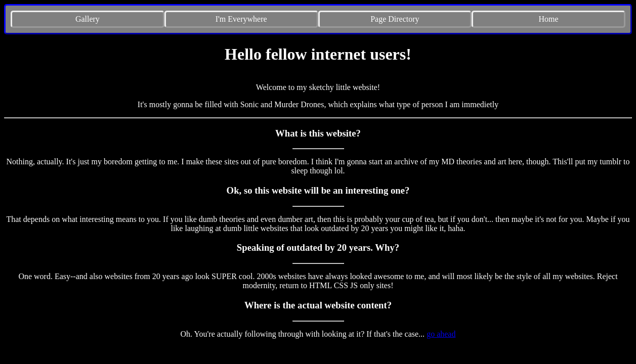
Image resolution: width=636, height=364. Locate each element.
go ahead (441, 334)
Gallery (88, 19)
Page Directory (395, 19)
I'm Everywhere (241, 19)
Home (549, 19)
